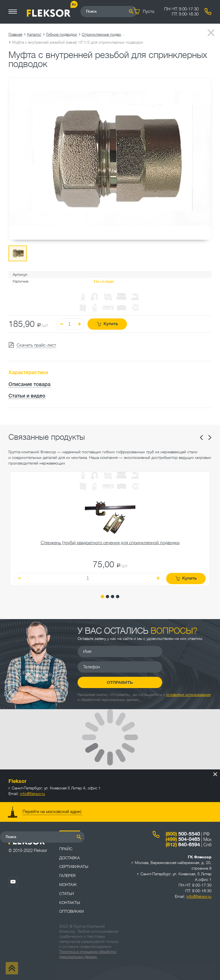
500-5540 (183, 834)
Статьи (67, 894)
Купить (107, 324)
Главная (15, 34)
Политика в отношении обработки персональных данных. (88, 954)
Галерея (67, 876)
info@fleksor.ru (33, 794)
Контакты (70, 903)
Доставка (70, 858)
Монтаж (68, 885)
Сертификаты (74, 867)
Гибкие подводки (62, 34)
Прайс (66, 849)
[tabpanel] (110, 529)
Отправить (120, 682)
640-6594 (183, 845)
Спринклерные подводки (104, 34)
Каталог (34, 34)
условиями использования (188, 695)
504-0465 (183, 839)
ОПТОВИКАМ (71, 911)
